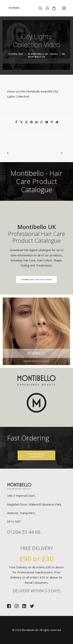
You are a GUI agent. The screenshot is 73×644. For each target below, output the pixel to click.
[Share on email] (57, 122)
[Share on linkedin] (37, 122)
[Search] (39, 8)
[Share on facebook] (16, 122)
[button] (64, 8)
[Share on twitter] (21, 122)
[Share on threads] (26, 122)
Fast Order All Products (37, 455)
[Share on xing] (52, 122)
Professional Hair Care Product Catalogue (32, 234)
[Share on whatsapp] (42, 122)
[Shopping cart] (52, 8)
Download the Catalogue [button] (32, 280)
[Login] (45, 8)
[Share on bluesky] (47, 122)
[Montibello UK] (14, 8)
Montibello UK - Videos (44, 54)
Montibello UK (37, 57)
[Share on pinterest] (32, 122)
